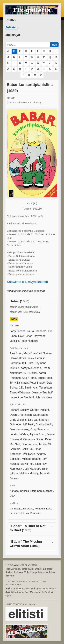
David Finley (26, 358)
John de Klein (44, 397)
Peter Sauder (37, 383)
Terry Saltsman (19, 383)
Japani (49, 491)
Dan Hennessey (19, 429)
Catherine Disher (33, 439)
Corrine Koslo (44, 424)
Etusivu (11, 20)
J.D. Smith (25, 388)
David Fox (27, 464)
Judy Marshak (32, 469)
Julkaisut (12, 27)
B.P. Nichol (30, 373)
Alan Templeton (42, 388)
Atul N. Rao (29, 378)
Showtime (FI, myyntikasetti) (27, 282)
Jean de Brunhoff (42, 393)
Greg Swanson (40, 429)
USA (12, 496)
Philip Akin (29, 454)
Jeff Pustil (28, 424)
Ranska (25, 491)
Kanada (14, 491)
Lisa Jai (33, 420)
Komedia (40, 509)
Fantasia (35, 513)
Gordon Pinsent (40, 410)
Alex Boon (16, 353)
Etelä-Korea (37, 491)
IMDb (14, 319)
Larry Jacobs (18, 331)
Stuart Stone (41, 415)
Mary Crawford (33, 353)
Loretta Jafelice (19, 434)
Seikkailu (28, 509)
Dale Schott (25, 336)
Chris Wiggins (18, 420)
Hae (54, 45)
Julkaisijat (13, 35)
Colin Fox (27, 449)
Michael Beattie (31, 459)
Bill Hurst (28, 363)
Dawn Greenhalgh (21, 415)
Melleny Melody (29, 473)
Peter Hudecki (29, 341)
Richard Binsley (19, 410)
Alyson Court (38, 434)
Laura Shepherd (37, 331)
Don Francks (29, 444)
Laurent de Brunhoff (22, 397)
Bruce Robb (45, 378)
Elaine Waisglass (20, 393)
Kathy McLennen (31, 368)
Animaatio (16, 509)
